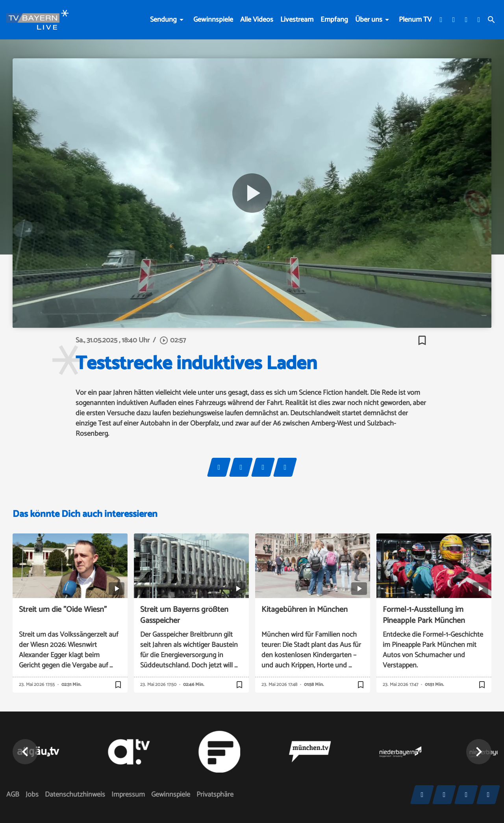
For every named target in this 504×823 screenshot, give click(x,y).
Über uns (369, 20)
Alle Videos (257, 20)
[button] (479, 752)
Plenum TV (415, 20)
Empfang (334, 20)
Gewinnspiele (213, 20)
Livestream (297, 20)
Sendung (163, 20)
